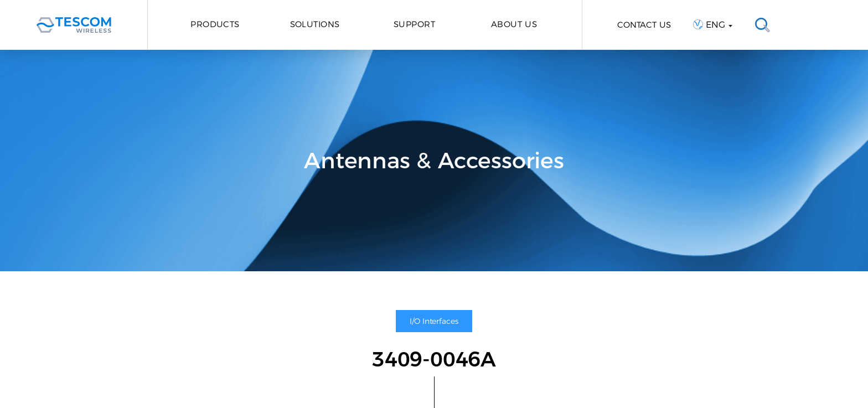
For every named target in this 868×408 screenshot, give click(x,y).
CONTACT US (644, 25)
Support (414, 24)
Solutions (315, 24)
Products (215, 24)
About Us (514, 24)
